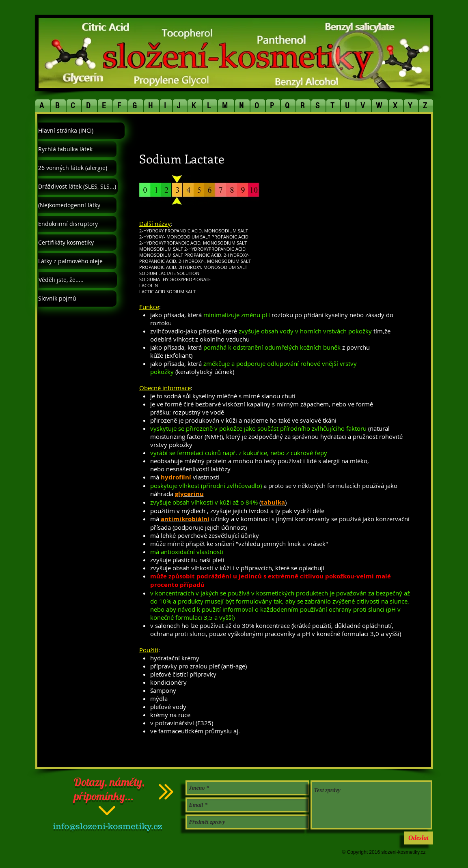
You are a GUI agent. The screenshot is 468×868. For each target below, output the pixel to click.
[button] (43, 106)
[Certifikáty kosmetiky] (77, 243)
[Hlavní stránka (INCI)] (81, 131)
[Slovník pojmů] (77, 299)
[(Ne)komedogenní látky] (77, 205)
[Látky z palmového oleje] (77, 261)
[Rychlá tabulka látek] (77, 149)
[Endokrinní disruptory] (77, 224)
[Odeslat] (419, 838)
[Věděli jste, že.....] (78, 280)
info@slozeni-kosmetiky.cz (107, 826)
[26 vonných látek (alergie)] (77, 168)
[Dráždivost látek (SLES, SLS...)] (78, 187)
